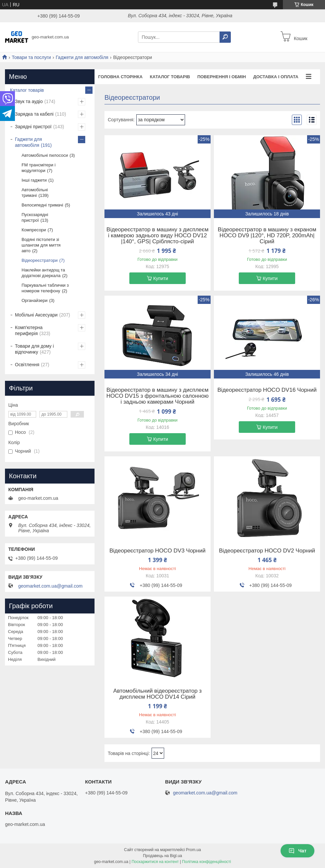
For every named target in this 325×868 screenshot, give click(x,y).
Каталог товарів (170, 77)
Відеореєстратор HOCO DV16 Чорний (267, 390)
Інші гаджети (34, 180)
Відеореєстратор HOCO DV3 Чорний (158, 551)
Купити (161, 278)
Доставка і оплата (276, 77)
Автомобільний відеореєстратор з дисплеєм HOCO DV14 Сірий (158, 694)
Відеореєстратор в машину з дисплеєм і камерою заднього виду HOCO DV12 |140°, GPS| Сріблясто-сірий (158, 236)
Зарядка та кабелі (34, 114)
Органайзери (34, 300)
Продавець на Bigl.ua (162, 856)
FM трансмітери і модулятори (38, 168)
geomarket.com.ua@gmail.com (50, 586)
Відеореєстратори (40, 260)
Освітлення (27, 365)
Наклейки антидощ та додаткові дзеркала (43, 273)
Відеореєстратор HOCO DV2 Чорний (267, 551)
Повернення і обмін (222, 77)
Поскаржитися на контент (155, 862)
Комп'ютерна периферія (29, 330)
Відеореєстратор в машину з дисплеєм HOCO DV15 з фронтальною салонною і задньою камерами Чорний (158, 396)
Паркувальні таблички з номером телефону (45, 288)
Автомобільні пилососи (45, 155)
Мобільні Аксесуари (36, 315)
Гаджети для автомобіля (82, 57)
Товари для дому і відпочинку (34, 349)
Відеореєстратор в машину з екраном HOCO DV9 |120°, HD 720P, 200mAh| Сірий (267, 236)
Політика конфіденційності (207, 862)
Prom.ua (194, 850)
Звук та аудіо (29, 101)
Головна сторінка (120, 77)
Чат (297, 851)
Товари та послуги (31, 57)
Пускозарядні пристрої (35, 217)
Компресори (34, 230)
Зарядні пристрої (33, 127)
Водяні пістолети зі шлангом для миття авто (41, 245)
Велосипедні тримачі (42, 205)
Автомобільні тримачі (35, 193)
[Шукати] (225, 37)
